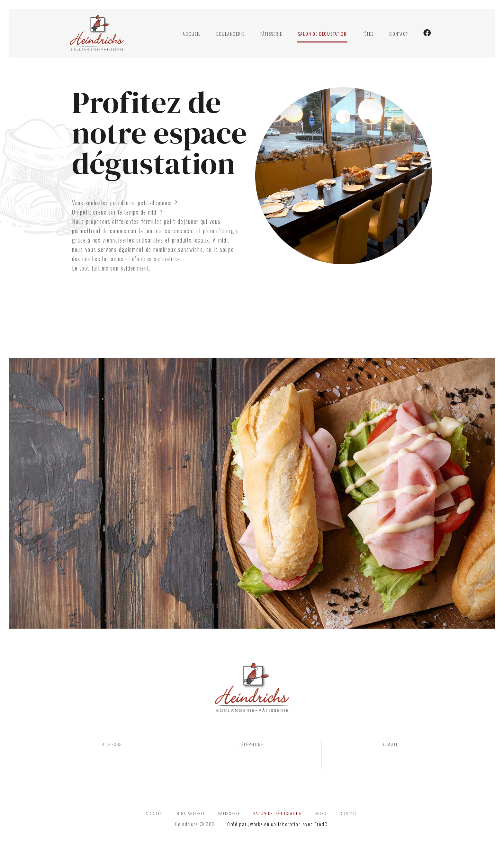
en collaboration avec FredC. (297, 826)
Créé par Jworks (245, 826)
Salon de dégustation (322, 34)
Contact (399, 34)
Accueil (192, 34)
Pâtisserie (271, 34)
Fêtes (368, 34)
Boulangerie (230, 34)
